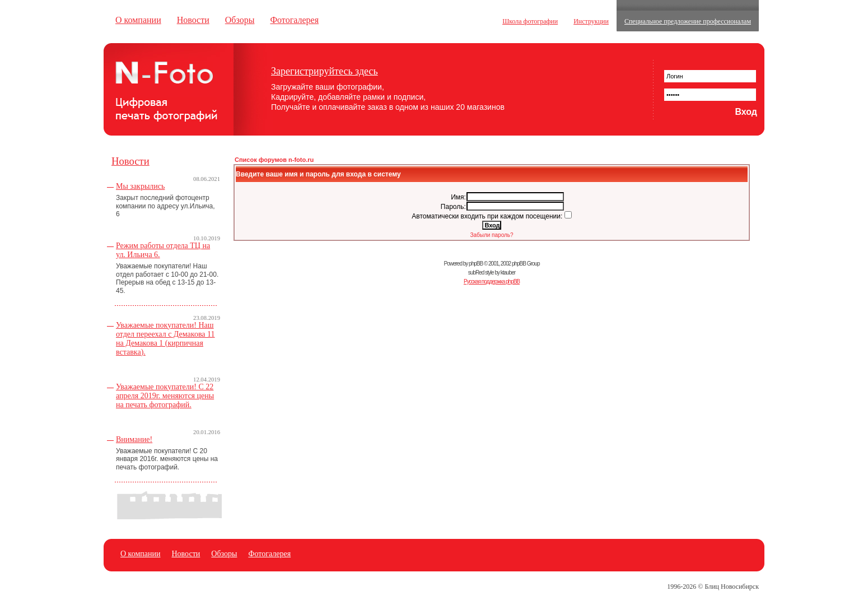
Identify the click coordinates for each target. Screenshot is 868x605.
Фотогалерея (294, 20)
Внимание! (134, 439)
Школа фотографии (530, 21)
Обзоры (240, 20)
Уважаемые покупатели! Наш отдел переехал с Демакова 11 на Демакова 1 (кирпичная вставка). (165, 339)
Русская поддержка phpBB (492, 281)
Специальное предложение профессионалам (688, 21)
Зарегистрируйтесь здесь (325, 71)
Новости (193, 20)
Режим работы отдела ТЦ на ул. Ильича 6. (163, 250)
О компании (138, 20)
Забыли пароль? (491, 235)
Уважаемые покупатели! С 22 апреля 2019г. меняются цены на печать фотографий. (165, 396)
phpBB (476, 264)
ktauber (508, 273)
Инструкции (591, 21)
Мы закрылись (140, 186)
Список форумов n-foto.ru (274, 160)
